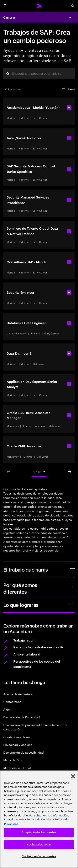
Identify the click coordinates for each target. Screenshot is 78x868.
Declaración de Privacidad (22, 717)
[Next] (70, 472)
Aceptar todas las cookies (39, 832)
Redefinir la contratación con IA (38, 647)
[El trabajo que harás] (72, 569)
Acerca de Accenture (18, 694)
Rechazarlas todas (39, 845)
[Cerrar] (73, 776)
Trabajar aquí (23, 640)
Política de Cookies (39, 819)
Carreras (9, 17)
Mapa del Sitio (13, 760)
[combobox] (39, 74)
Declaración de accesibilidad (24, 752)
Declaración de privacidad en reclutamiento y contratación (35, 727)
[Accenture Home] (39, 6)
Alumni (8, 709)
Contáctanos (12, 702)
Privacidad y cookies (18, 745)
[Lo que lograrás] (72, 604)
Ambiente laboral (27, 654)
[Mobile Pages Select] (39, 472)
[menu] (5, 6)
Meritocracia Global (17, 768)
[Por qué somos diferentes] (72, 584)
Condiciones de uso (17, 737)
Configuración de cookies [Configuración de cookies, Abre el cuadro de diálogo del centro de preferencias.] (39, 856)
